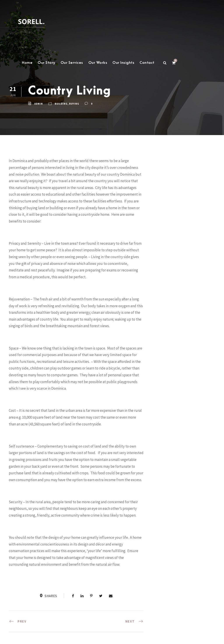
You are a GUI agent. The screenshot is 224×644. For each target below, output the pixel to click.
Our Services (72, 63)
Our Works (98, 63)
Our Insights (123, 63)
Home (27, 63)
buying (74, 104)
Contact (147, 63)
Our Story (46, 63)
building (61, 104)
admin (39, 104)
